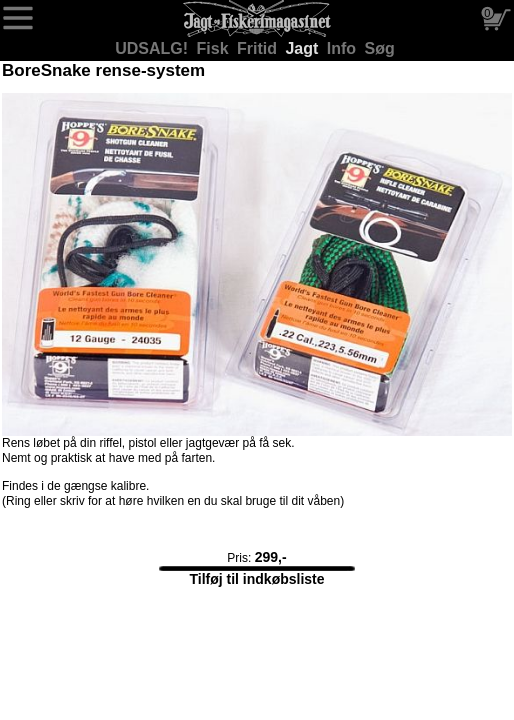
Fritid (259, 48)
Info (344, 48)
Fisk (215, 48)
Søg (380, 48)
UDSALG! (153, 48)
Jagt (303, 48)
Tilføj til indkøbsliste (256, 579)
